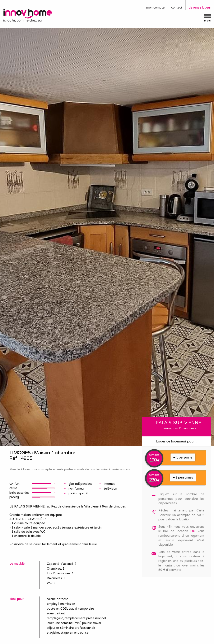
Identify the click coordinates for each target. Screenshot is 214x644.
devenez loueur (200, 7)
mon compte (155, 7)
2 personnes (183, 477)
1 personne (183, 457)
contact (177, 7)
